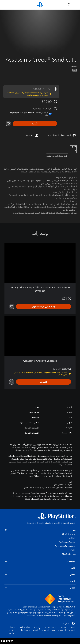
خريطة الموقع (36, 629)
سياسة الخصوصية (62, 629)
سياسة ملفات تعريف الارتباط (24, 629)
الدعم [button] (40, 575)
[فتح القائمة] (76, 5)
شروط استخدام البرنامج (12, 630)
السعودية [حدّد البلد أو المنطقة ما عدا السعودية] (67, 624)
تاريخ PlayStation (69, 554)
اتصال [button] (40, 588)
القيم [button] (40, 568)
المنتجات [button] (40, 562)
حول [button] (40, 530)
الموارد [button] (40, 581)
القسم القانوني (72, 629)
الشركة (73, 550)
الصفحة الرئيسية (69, 523)
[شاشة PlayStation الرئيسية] (40, 5)
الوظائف (72, 538)
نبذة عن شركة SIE (69, 534)
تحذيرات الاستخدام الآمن (63, 485)
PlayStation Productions (65, 546)
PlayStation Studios (67, 542)
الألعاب (57, 523)
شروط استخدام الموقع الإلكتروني (49, 629)
